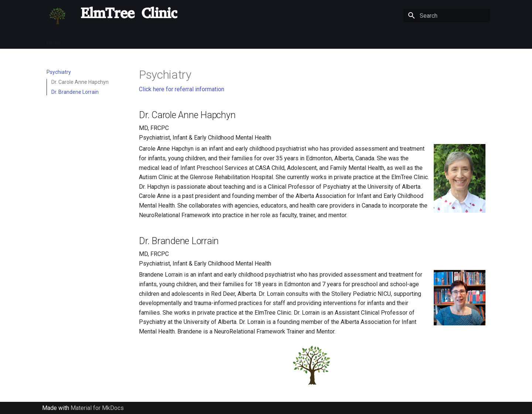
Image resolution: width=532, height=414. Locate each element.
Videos (320, 40)
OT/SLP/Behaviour (250, 40)
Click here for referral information (182, 89)
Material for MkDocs (97, 408)
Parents (141, 40)
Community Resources (363, 40)
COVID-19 (111, 40)
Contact (408, 40)
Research (292, 40)
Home (54, 40)
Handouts (437, 40)
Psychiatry (171, 40)
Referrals (80, 40)
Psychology (205, 40)
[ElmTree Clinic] (58, 16)
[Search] (447, 16)
